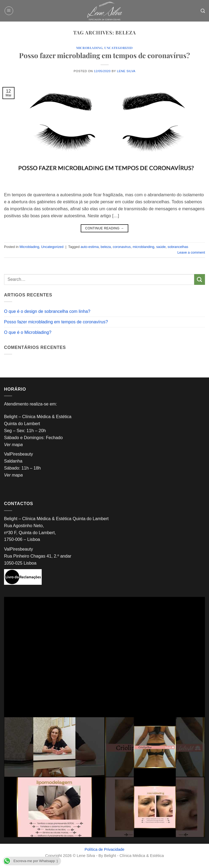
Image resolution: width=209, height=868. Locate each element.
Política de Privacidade (105, 849)
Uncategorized (118, 48)
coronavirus (122, 247)
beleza (106, 247)
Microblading (89, 48)
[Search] (203, 11)
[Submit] (200, 279)
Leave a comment (191, 252)
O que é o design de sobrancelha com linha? (47, 311)
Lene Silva (126, 71)
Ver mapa (13, 444)
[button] (9, 11)
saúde (161, 247)
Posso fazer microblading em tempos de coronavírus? (104, 55)
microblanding (143, 247)
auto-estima (89, 247)
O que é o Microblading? (28, 332)
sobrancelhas (178, 247)
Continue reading (105, 228)
